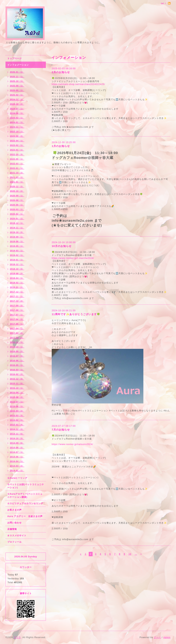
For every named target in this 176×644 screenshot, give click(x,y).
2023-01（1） (17, 150)
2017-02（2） (17, 338)
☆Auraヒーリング (17, 478)
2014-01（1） (17, 470)
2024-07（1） (17, 109)
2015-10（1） (17, 388)
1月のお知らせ (61, 146)
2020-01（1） (17, 219)
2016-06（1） (17, 361)
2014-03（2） (17, 466)
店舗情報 (12, 529)
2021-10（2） (17, 173)
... (136, 554)
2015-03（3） (17, 416)
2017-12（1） (17, 292)
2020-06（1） (17, 205)
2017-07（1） (17, 315)
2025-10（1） (17, 81)
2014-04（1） (17, 461)
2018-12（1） (17, 264)
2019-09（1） (17, 237)
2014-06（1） (17, 457)
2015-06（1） (17, 406)
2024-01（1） (17, 122)
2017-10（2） (17, 301)
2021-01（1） (17, 182)
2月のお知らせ (61, 72)
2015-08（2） (17, 397)
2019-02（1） (17, 255)
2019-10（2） (17, 232)
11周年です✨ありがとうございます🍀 (76, 314)
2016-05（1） (17, 365)
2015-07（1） (17, 402)
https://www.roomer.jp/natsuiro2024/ (72, 444)
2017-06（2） (17, 319)
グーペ (157, 637)
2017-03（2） (17, 333)
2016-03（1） (17, 370)
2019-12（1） (17, 223)
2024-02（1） (17, 118)
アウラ (17, 637)
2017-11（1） (17, 296)
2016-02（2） (17, 374)
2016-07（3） (17, 356)
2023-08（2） (17, 136)
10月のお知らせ (62, 246)
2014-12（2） (17, 429)
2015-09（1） (17, 393)
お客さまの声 (14, 510)
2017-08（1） (17, 310)
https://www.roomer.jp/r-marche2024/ (73, 258)
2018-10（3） (17, 269)
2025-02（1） (17, 95)
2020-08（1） (17, 200)
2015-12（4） (17, 379)
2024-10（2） (17, 104)
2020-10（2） (17, 191)
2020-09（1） (17, 196)
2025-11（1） (17, 77)
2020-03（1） (17, 209)
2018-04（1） (17, 278)
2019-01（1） (17, 260)
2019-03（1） (17, 251)
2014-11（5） (17, 434)
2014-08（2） (17, 448)
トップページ (14, 58)
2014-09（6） (17, 443)
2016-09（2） (17, 351)
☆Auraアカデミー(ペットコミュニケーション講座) (25, 496)
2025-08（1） (17, 86)
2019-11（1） (17, 228)
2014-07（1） (17, 452)
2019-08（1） (17, 241)
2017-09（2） (17, 306)
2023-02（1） (17, 145)
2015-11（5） (17, 383)
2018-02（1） (17, 283)
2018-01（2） (17, 287)
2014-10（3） (17, 438)
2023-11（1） (17, 127)
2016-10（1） (17, 347)
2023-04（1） (17, 141)
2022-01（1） (17, 168)
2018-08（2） (17, 274)
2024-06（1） (17, 113)
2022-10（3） (17, 154)
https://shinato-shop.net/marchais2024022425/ (78, 84)
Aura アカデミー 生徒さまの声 (25, 516)
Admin (167, 637)
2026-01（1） (17, 72)
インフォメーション (18, 65)
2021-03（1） (17, 177)
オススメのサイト (17, 536)
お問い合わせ (14, 523)
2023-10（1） (17, 132)
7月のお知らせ (61, 430)
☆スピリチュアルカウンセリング (25, 503)
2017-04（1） (17, 329)
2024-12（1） (17, 99)
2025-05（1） (17, 90)
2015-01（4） (17, 425)
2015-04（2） (17, 411)
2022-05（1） (17, 159)
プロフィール (14, 542)
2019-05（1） (17, 246)
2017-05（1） (17, 324)
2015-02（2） (17, 420)
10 (130, 554)
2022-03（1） (17, 164)
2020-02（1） (17, 214)
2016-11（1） (17, 342)
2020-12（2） (17, 187)
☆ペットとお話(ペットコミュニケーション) (26, 486)
